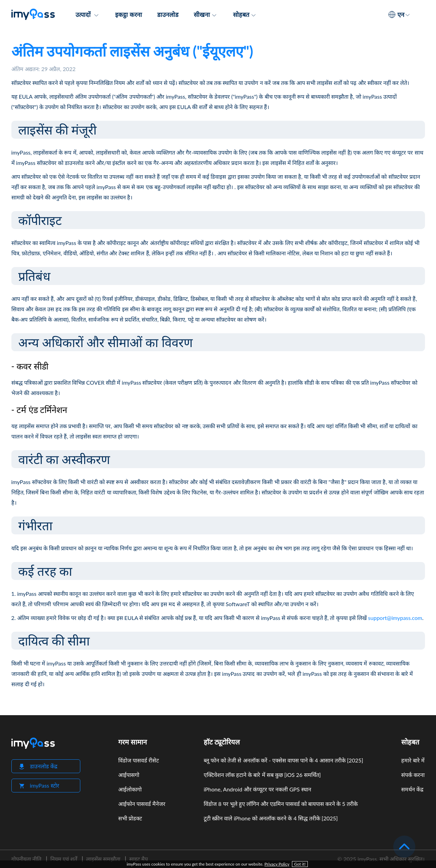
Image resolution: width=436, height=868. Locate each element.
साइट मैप (139, 859)
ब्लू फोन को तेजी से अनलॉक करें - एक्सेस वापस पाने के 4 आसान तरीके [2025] (283, 760)
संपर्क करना (413, 775)
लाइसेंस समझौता (103, 859)
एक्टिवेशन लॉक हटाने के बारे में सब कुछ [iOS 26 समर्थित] (262, 775)
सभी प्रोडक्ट (130, 818)
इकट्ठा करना (128, 14)
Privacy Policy (277, 864)
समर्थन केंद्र (412, 789)
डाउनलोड (168, 14)
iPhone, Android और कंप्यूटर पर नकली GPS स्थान (257, 789)
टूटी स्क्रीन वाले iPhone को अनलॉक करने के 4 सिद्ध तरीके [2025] (271, 818)
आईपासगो (129, 775)
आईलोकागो (130, 789)
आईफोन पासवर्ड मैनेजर (142, 804)
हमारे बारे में (413, 760)
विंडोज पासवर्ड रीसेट (139, 760)
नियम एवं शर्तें (64, 859)
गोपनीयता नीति (26, 859)
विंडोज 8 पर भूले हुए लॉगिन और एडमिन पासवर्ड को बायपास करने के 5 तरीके (281, 804)
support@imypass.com (395, 618)
